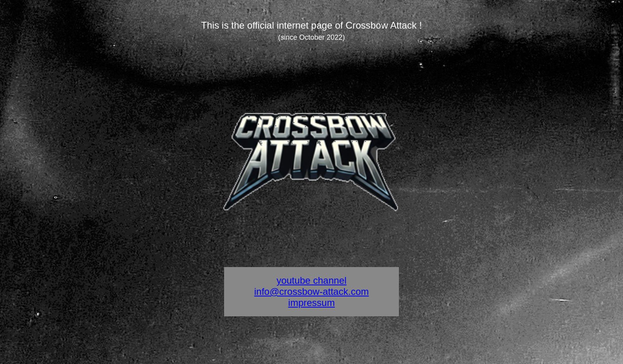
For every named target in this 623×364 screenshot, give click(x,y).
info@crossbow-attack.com (311, 291)
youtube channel (311, 280)
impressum (311, 303)
